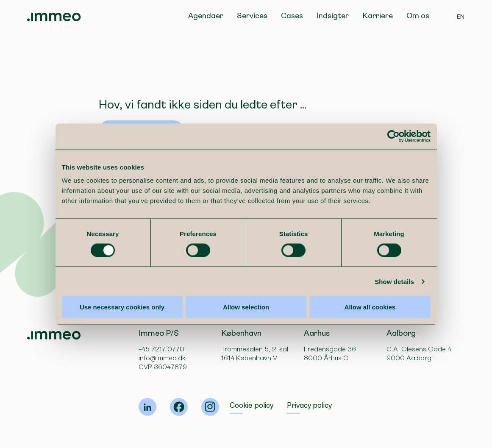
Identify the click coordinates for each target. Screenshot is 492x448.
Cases (292, 16)
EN (461, 17)
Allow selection (246, 307)
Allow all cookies (370, 307)
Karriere (378, 16)
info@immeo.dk (162, 358)
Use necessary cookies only (122, 307)
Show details (394, 281)
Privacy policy (309, 405)
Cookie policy (252, 405)
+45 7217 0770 (161, 349)
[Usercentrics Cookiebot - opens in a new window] (393, 136)
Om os (418, 16)
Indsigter (333, 16)
